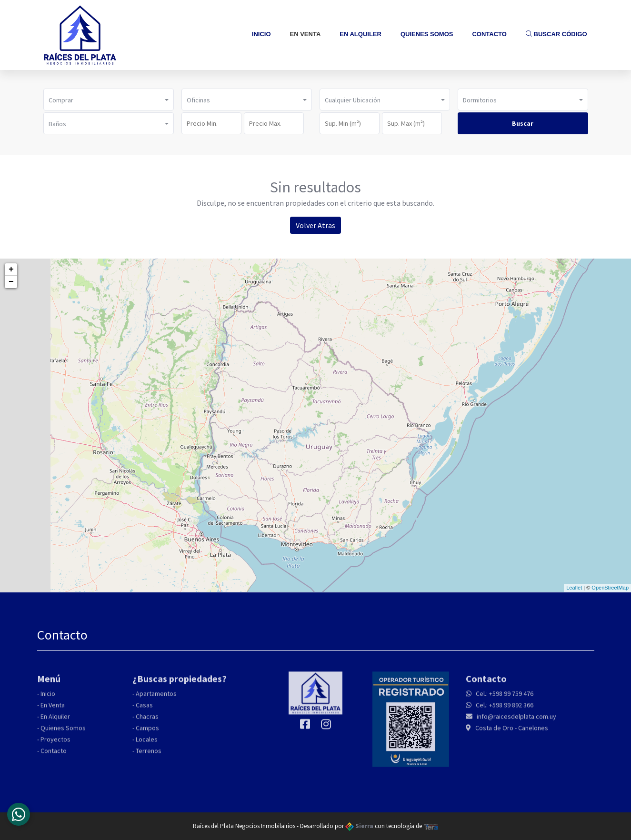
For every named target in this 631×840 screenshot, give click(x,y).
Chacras (147, 720)
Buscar (523, 123)
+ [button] (11, 270)
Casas (144, 709)
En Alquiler (361, 34)
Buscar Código (556, 34)
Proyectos (55, 743)
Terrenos (149, 754)
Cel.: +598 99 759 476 (504, 697)
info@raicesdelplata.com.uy (516, 720)
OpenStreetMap (610, 588)
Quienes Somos (427, 34)
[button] (109, 100)
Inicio (261, 34)
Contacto (489, 34)
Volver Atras (315, 225)
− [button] (11, 282)
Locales (147, 743)
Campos (147, 731)
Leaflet (574, 588)
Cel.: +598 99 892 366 (504, 709)
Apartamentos (156, 697)
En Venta (305, 34)
